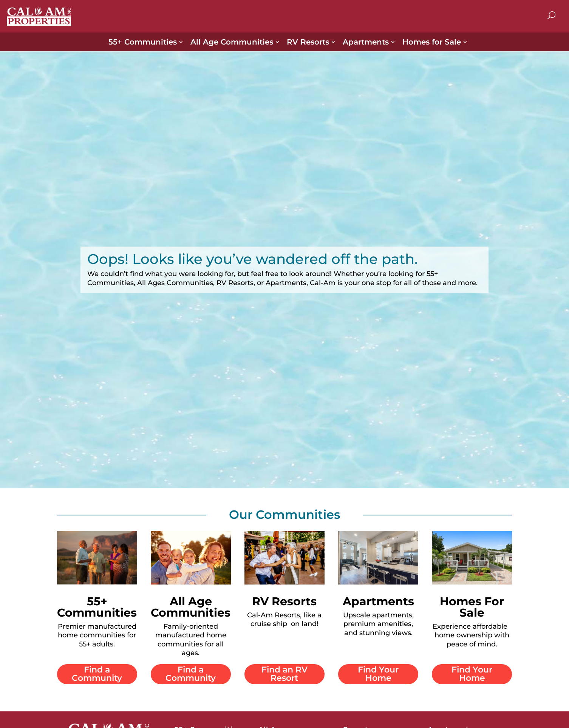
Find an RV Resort (284, 674)
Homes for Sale (432, 42)
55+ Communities (143, 42)
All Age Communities (232, 42)
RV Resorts (308, 42)
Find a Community (97, 674)
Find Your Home (378, 674)
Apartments (366, 42)
